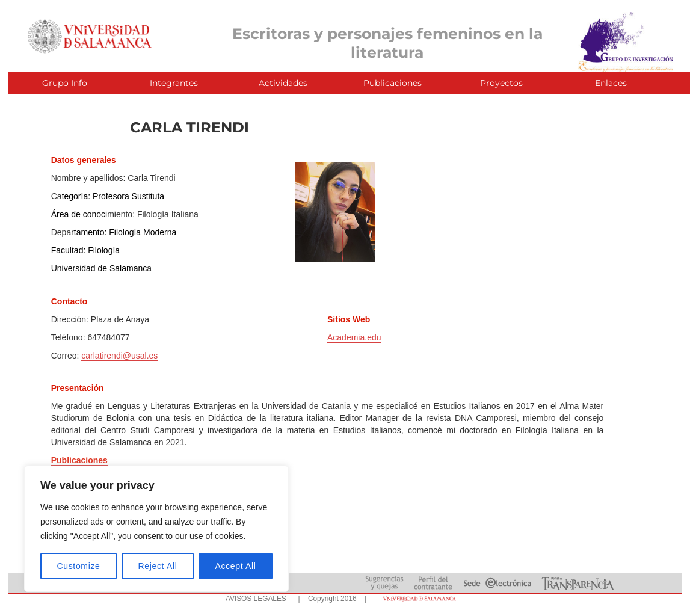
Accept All (235, 566)
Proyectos (501, 83)
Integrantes (174, 83)
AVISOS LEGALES (256, 599)
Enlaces (611, 83)
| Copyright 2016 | (330, 599)
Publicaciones (393, 83)
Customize (79, 566)
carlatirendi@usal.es (119, 356)
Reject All (158, 566)
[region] (156, 529)
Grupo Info (65, 83)
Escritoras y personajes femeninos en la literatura (387, 43)
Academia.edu (354, 337)
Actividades (283, 83)
